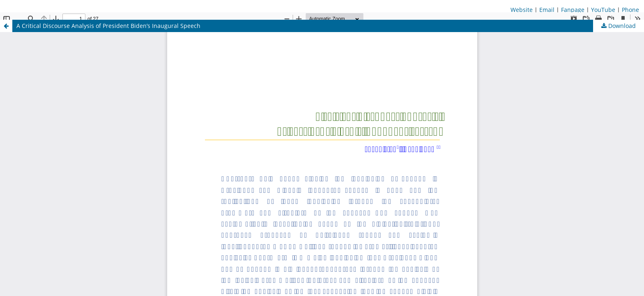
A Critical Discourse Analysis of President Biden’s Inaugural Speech (108, 26)
